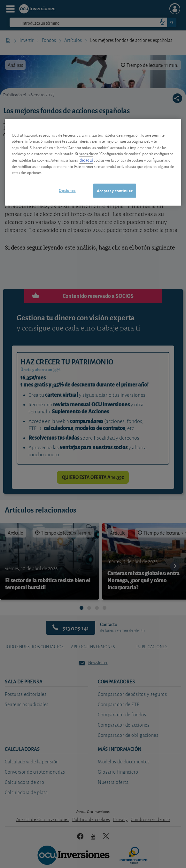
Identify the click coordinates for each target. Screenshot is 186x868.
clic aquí (86, 160)
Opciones (67, 190)
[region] (93, 162)
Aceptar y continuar (115, 190)
